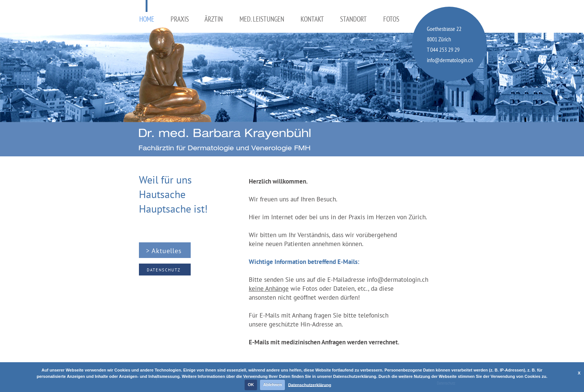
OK (251, 385)
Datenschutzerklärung (310, 385)
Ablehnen (273, 385)
